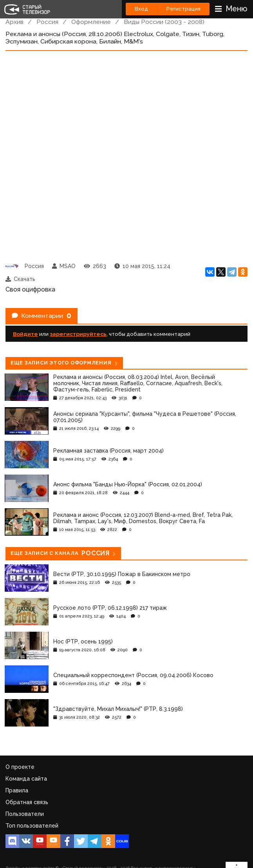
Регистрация (183, 9)
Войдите (25, 334)
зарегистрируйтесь (78, 334)
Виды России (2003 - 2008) (164, 22)
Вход (141, 9)
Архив (14, 22)
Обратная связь (27, 802)
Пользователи (25, 814)
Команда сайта (26, 779)
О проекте (20, 767)
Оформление (91, 22)
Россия (47, 22)
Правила (17, 790)
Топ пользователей (32, 826)
